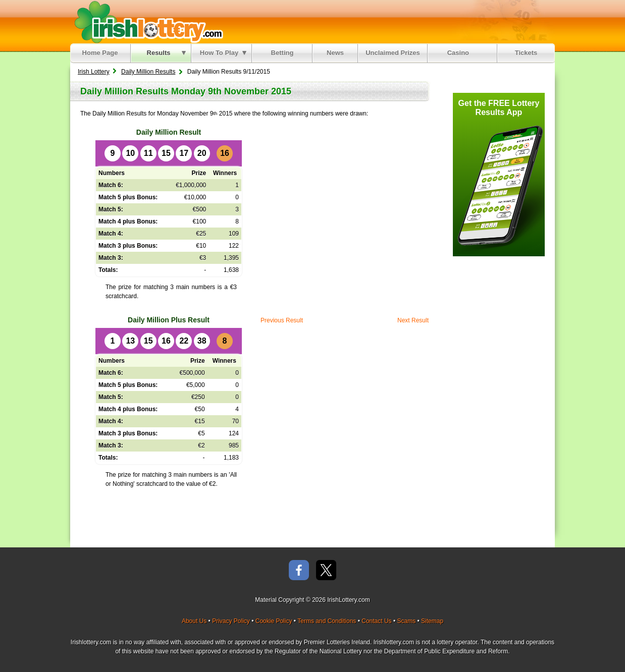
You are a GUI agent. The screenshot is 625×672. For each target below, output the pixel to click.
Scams (406, 621)
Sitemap (432, 621)
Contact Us (376, 621)
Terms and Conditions (327, 621)
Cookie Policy (274, 621)
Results (166, 53)
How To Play (223, 53)
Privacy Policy (231, 621)
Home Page (100, 53)
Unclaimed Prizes (393, 53)
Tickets (526, 53)
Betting (282, 53)
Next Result (413, 320)
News (335, 53)
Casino (460, 53)
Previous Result (282, 320)
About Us (194, 621)
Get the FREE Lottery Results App (499, 108)
